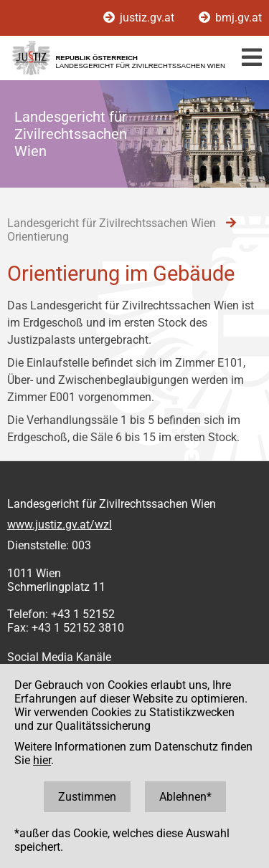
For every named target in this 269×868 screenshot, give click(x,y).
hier (42, 760)
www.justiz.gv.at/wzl (60, 525)
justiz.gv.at (140, 18)
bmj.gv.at (230, 18)
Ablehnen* (185, 797)
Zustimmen (87, 797)
